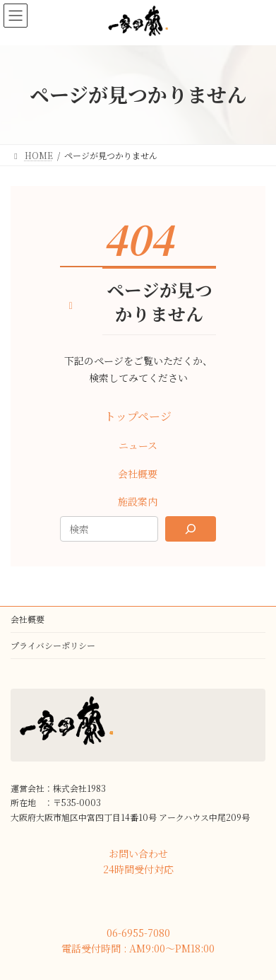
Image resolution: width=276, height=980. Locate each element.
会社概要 (28, 619)
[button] (138, 417)
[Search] (191, 529)
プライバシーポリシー (53, 645)
